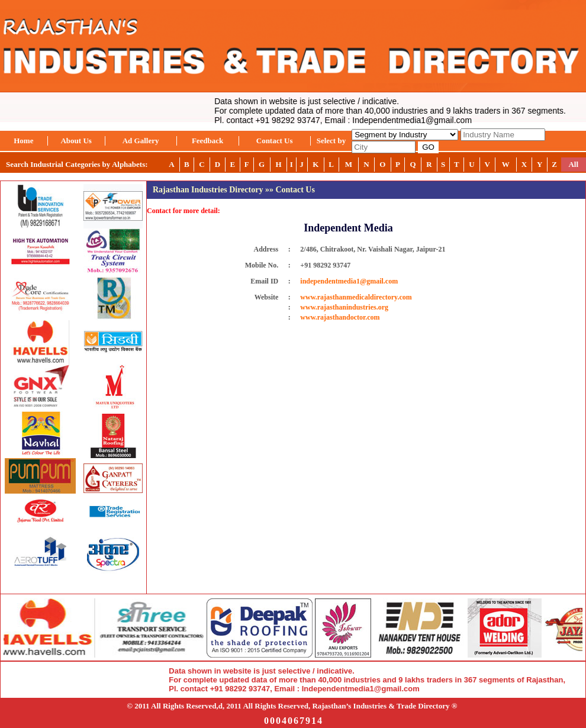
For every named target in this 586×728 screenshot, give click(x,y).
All (573, 164)
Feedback (207, 141)
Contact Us (275, 141)
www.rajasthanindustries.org (344, 307)
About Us (76, 141)
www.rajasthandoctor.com (340, 317)
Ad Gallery (141, 141)
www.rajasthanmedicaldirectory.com (356, 297)
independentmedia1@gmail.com (349, 281)
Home (23, 141)
